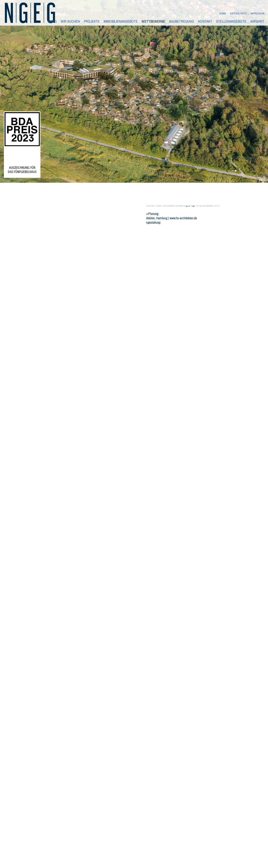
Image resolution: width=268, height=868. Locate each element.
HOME (223, 13)
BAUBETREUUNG (182, 21)
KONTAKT (205, 21)
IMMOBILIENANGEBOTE (121, 21)
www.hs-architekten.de (183, 218)
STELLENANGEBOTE (231, 21)
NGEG (52, 21)
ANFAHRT (257, 21)
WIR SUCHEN (70, 21)
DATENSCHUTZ (238, 13)
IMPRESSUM (257, 13)
